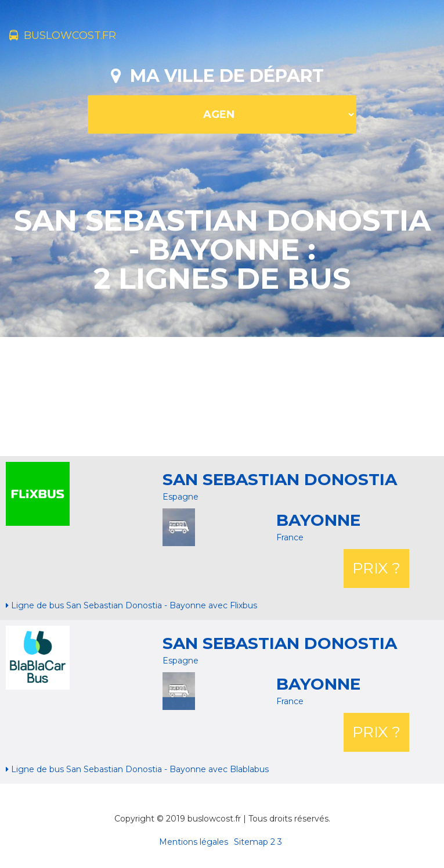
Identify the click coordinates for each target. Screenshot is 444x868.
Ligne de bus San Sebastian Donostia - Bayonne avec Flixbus (131, 605)
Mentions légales (194, 842)
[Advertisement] (222, 395)
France (290, 537)
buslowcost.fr (63, 35)
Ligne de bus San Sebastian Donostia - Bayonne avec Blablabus (137, 769)
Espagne (181, 497)
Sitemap (251, 842)
